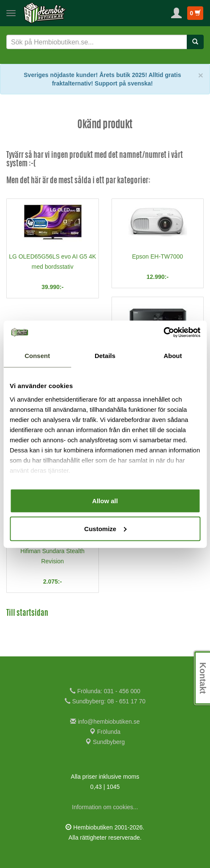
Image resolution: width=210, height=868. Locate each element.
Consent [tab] (37, 356)
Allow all (105, 501)
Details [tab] (105, 356)
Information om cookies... (105, 807)
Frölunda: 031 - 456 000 (105, 691)
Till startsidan (27, 614)
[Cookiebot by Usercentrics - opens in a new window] (163, 332)
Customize (105, 528)
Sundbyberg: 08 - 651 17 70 (105, 701)
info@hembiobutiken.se (105, 722)
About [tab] (173, 356)
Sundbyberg (105, 742)
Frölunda (105, 732)
